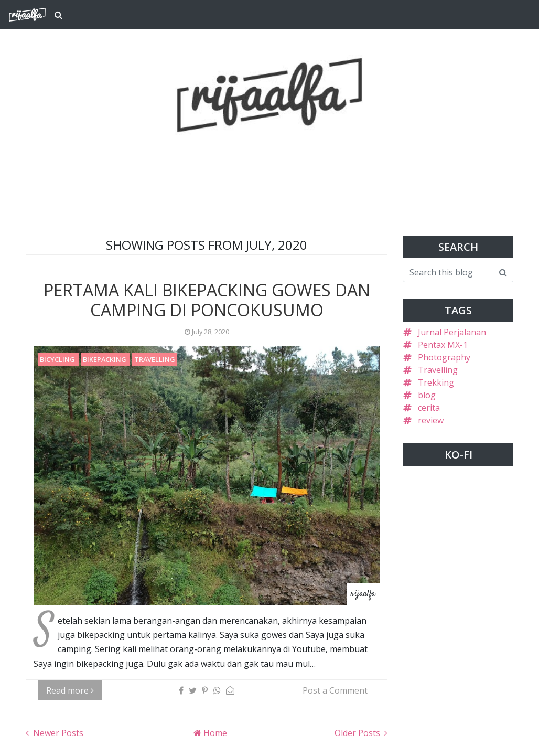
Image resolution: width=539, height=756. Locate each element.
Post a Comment (335, 690)
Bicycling (58, 359)
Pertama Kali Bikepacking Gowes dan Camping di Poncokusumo (207, 300)
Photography (444, 357)
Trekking (436, 382)
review (431, 420)
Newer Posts (57, 733)
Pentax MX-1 (443, 345)
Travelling (155, 359)
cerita (429, 408)
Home (214, 733)
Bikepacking (105, 359)
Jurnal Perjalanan (452, 332)
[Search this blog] (448, 272)
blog (427, 395)
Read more (70, 690)
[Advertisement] (269, 158)
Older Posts (358, 733)
